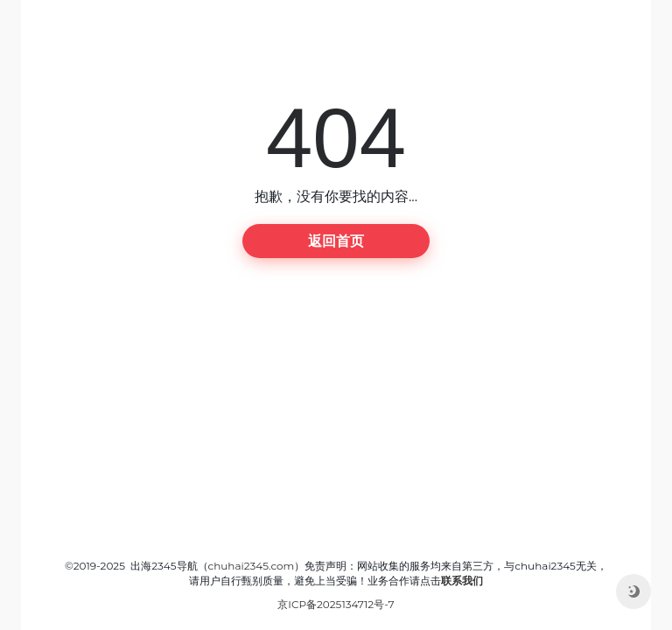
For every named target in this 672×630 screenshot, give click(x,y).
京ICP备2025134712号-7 (336, 604)
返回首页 (336, 241)
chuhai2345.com (252, 566)
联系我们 (462, 581)
